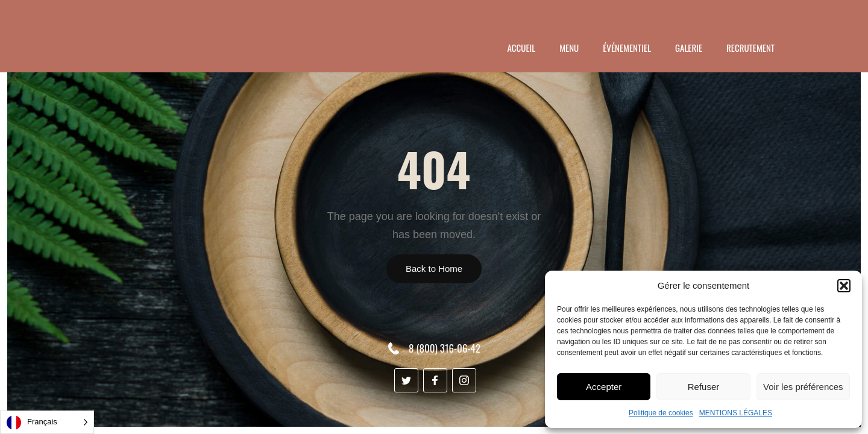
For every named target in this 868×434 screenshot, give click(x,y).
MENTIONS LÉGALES (736, 413)
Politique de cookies (661, 413)
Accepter (604, 387)
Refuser (704, 387)
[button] (844, 286)
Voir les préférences (803, 387)
